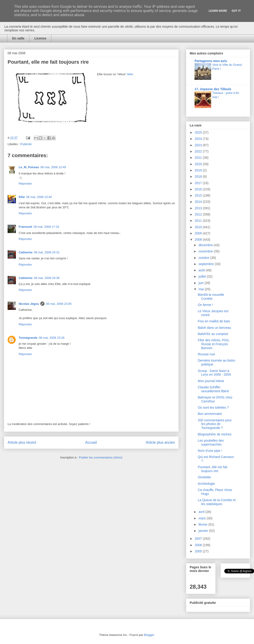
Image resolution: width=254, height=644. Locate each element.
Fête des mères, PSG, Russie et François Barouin (214, 344)
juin (201, 283)
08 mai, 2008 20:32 (47, 252)
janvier (204, 531)
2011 (199, 221)
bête (130, 74)
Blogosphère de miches (215, 434)
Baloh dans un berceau (214, 328)
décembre (206, 245)
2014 (199, 202)
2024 (199, 139)
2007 (199, 539)
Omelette (204, 477)
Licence (40, 38)
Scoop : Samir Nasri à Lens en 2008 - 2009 (214, 373)
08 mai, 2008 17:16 (46, 227)
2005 (199, 551)
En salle (18, 38)
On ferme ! (205, 305)
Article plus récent (22, 442)
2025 (199, 132)
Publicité (26, 144)
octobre (204, 258)
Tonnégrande (28, 338)
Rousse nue (206, 354)
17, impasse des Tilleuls (213, 89)
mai (201, 289)
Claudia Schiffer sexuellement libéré (213, 389)
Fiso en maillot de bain (214, 321)
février (203, 524)
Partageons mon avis (211, 61)
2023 (199, 145)
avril (202, 512)
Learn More (218, 11)
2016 (199, 189)
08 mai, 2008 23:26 (52, 338)
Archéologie (206, 484)
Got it (236, 11)
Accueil (91, 442)
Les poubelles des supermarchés (211, 442)
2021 (199, 158)
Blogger (149, 635)
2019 (199, 170)
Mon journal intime (211, 381)
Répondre (25, 184)
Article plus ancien (160, 442)
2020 (199, 164)
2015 (199, 195)
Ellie (22, 197)
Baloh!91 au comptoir (213, 334)
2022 (199, 151)
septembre (207, 264)
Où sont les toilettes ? (213, 407)
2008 (199, 240)
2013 (199, 208)
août (202, 270)
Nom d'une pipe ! (210, 451)
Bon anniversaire (210, 414)
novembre (206, 251)
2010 (199, 227)
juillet (203, 276)
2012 (199, 214)
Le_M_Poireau (29, 167)
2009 (199, 233)
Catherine (26, 252)
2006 (199, 545)
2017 (199, 183)
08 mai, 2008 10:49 (53, 167)
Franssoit (25, 227)
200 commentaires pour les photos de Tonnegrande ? (215, 424)
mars (202, 518)
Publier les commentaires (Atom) (101, 457)
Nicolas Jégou (29, 304)
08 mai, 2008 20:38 (47, 278)
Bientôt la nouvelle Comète (211, 297)
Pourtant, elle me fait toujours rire (213, 469)
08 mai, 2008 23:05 (59, 304)
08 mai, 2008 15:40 (39, 197)
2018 (199, 177)
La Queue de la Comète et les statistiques (217, 502)
